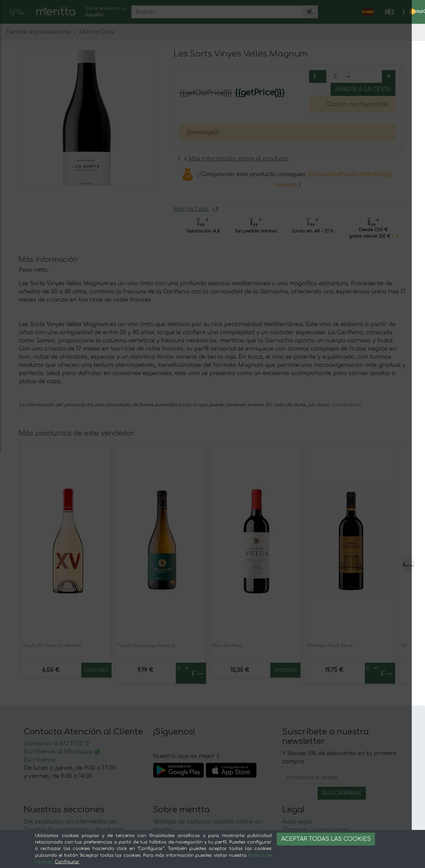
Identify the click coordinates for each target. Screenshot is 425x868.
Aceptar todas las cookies (326, 839)
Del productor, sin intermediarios (70, 822)
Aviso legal (297, 822)
